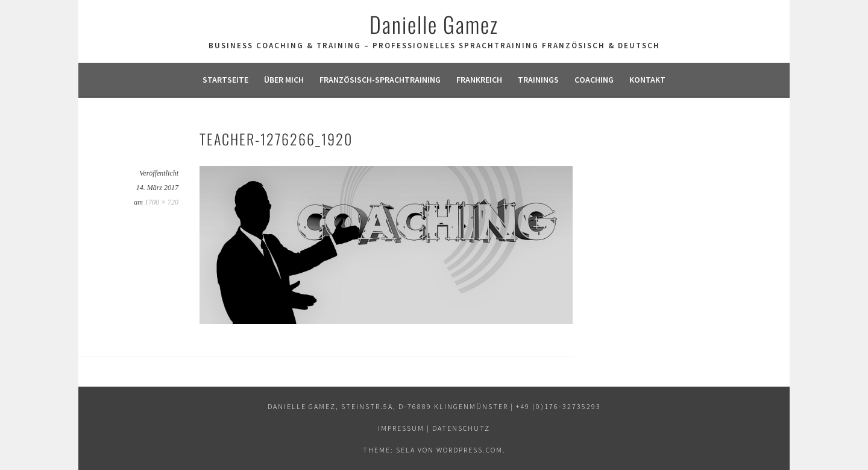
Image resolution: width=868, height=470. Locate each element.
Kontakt (647, 80)
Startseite (225, 80)
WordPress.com (470, 450)
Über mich (284, 80)
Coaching (594, 80)
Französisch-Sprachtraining (380, 80)
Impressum (401, 428)
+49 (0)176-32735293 (558, 406)
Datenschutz (461, 428)
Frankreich (479, 80)
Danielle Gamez (434, 24)
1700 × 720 (162, 202)
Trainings (538, 80)
